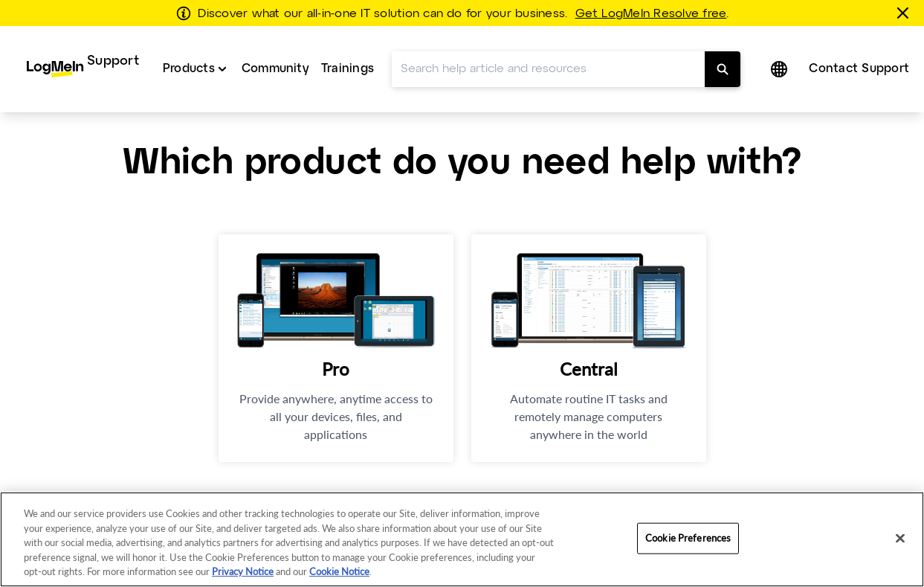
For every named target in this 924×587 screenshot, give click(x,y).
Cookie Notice (339, 571)
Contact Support (859, 69)
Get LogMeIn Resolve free (651, 14)
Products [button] (189, 69)
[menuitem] (83, 69)
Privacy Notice (243, 571)
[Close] (900, 539)
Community (275, 69)
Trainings (348, 69)
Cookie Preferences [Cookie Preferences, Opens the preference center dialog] (688, 538)
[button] (781, 69)
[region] (462, 539)
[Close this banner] (905, 13)
